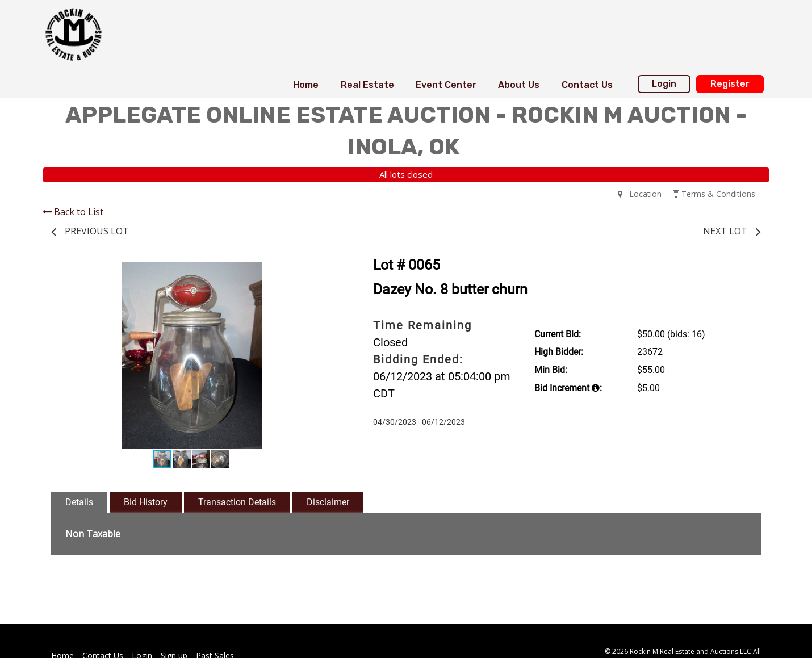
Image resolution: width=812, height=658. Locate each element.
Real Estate (367, 85)
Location (640, 194)
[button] (322, 272)
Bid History (146, 502)
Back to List (73, 212)
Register (730, 84)
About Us (519, 85)
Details (79, 502)
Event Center (446, 85)
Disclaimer (328, 502)
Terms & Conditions (714, 194)
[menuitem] (306, 85)
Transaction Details (237, 502)
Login (664, 84)
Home (306, 85)
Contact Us (587, 85)
